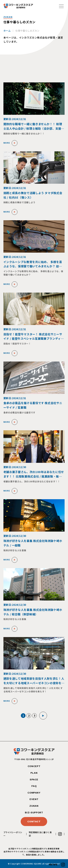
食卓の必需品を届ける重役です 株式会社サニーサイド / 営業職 (33, 405)
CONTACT (34, 821)
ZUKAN (34, 806)
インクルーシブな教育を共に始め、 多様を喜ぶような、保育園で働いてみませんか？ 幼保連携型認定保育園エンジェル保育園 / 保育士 (33, 264)
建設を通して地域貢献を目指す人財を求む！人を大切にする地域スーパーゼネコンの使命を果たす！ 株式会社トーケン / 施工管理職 (34, 681)
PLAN (34, 773)
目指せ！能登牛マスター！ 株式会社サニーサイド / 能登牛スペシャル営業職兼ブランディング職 (34, 336)
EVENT (34, 799)
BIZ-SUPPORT (34, 812)
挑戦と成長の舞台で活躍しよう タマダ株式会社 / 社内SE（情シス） (33, 195)
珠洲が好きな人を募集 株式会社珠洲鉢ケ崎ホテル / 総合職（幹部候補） (33, 612)
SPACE (34, 779)
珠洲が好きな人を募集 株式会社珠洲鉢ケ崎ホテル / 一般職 (33, 543)
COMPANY (34, 793)
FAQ (34, 786)
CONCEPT (34, 766)
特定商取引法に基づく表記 (40, 834)
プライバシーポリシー (13, 834)
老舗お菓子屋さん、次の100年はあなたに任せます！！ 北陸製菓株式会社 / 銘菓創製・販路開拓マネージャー (34, 474)
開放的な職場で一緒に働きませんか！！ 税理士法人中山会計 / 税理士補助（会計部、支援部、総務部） (33, 126)
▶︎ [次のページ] (43, 716)
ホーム (7, 31)
